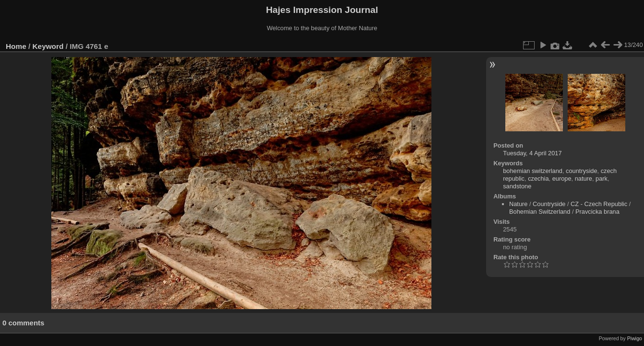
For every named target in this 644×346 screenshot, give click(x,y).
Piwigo (635, 338)
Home (16, 46)
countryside (581, 171)
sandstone (517, 186)
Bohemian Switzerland (540, 212)
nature (584, 179)
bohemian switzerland (533, 171)
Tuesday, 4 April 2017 (532, 153)
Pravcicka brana (597, 212)
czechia (538, 179)
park (602, 179)
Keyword (48, 46)
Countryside (549, 204)
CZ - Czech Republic (599, 204)
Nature (518, 204)
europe (562, 179)
